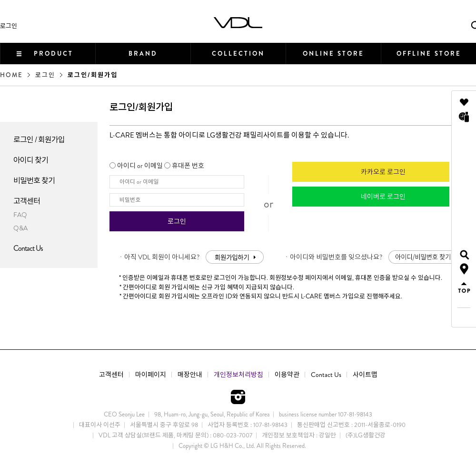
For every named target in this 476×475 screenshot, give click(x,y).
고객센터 (27, 201)
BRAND (143, 54)
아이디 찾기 (31, 160)
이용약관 (287, 375)
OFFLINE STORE (429, 54)
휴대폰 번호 (188, 165)
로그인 (9, 26)
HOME (11, 75)
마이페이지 (151, 375)
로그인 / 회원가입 (39, 140)
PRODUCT (54, 54)
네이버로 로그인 (383, 197)
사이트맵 (365, 375)
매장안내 (190, 375)
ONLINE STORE (333, 54)
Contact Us (28, 248)
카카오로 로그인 (383, 172)
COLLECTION (238, 54)
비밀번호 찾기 (34, 181)
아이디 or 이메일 (140, 165)
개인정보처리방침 (238, 375)
